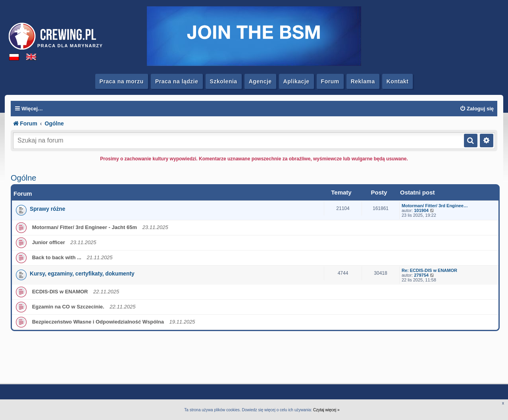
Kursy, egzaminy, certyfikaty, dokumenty (82, 274)
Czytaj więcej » (326, 410)
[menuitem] (477, 109)
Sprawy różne (47, 209)
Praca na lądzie (177, 81)
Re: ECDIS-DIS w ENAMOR (429, 270)
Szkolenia (224, 81)
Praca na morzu (122, 81)
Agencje (260, 81)
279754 (421, 275)
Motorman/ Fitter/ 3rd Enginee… (435, 206)
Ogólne (24, 178)
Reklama (363, 81)
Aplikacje (296, 81)
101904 (421, 210)
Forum (330, 81)
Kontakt (398, 81)
